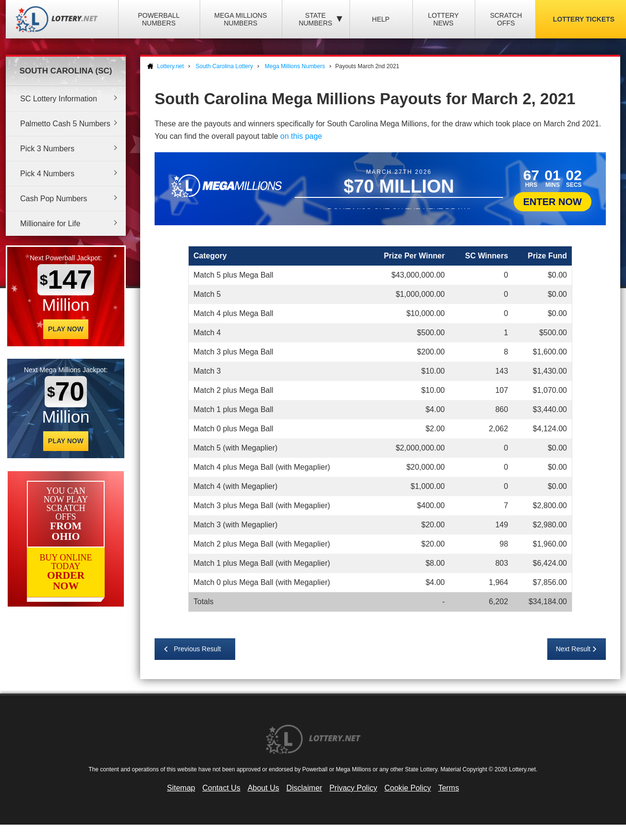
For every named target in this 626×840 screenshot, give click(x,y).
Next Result (573, 649)
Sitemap (181, 788)
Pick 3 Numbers (47, 149)
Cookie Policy (408, 788)
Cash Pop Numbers (54, 199)
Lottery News (443, 19)
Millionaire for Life (50, 224)
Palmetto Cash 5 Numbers (65, 124)
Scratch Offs (506, 19)
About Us (264, 788)
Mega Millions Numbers (241, 19)
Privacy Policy (353, 788)
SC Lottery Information (59, 99)
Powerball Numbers (159, 19)
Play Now (66, 329)
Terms (449, 788)
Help (381, 19)
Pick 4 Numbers (47, 174)
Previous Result (197, 649)
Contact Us (222, 788)
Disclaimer (304, 788)
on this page (301, 136)
